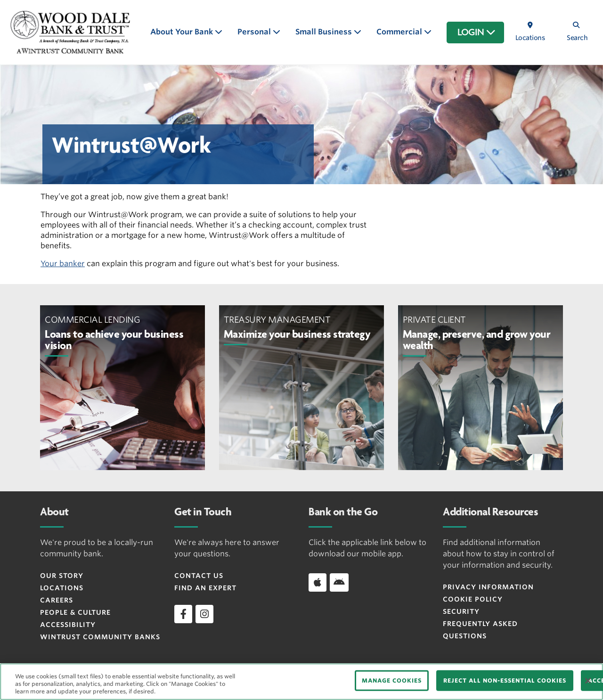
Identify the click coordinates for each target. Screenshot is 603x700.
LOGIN (477, 33)
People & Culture (75, 612)
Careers (57, 600)
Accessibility (68, 625)
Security (461, 611)
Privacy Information (488, 587)
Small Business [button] (325, 32)
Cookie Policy (473, 599)
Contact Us (199, 576)
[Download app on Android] (339, 582)
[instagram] (204, 614)
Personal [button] (255, 32)
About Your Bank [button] (183, 32)
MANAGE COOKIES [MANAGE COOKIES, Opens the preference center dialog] (392, 680)
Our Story (62, 576)
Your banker (63, 264)
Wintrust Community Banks (100, 637)
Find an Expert (205, 588)
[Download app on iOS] (318, 582)
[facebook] (183, 614)
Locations (62, 588)
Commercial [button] (400, 32)
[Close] (588, 681)
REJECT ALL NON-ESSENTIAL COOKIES (505, 680)
